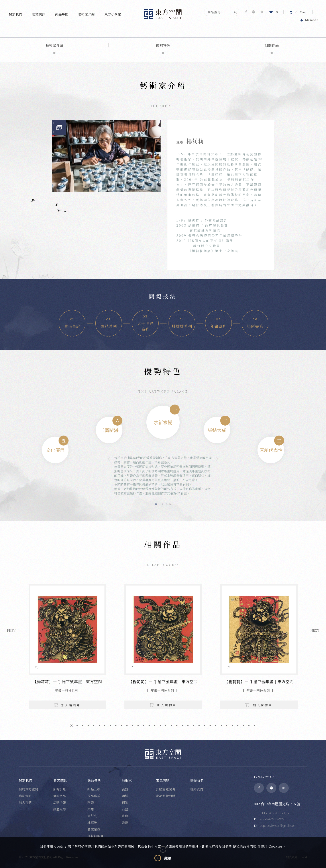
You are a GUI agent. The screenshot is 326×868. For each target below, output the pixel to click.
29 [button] (227, 725)
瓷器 (125, 789)
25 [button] (205, 725)
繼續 (168, 858)
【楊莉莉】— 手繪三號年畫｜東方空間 (67, 681)
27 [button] (216, 725)
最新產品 (60, 796)
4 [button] (88, 725)
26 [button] (210, 725)
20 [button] (177, 725)
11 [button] (127, 725)
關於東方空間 (28, 789)
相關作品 (272, 45)
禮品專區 (94, 796)
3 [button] (83, 725)
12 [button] (133, 725)
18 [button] (166, 725)
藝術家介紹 (86, 14)
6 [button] (99, 725)
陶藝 (125, 796)
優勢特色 (163, 45)
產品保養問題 (166, 796)
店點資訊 (25, 796)
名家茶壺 (94, 829)
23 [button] (193, 725)
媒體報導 (60, 809)
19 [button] (171, 725)
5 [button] (94, 725)
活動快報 (60, 802)
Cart (298, 12)
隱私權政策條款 (245, 846)
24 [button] (199, 725)
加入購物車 (67, 705)
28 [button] (221, 725)
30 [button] (232, 725)
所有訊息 (60, 789)
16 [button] (155, 725)
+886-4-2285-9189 (275, 813)
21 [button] (182, 725)
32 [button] (243, 725)
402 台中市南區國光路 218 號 (277, 804)
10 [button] (121, 725)
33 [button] (249, 725)
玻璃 (125, 816)
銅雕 (91, 809)
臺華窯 (92, 816)
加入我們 (25, 802)
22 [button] (188, 725)
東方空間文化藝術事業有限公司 (163, 14)
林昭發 (92, 823)
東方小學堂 (113, 14)
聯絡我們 (197, 789)
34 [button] (254, 725)
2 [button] (77, 725)
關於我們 (16, 14)
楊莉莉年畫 (95, 836)
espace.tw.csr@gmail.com (278, 825)
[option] (106, 156)
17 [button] (160, 725)
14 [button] (144, 725)
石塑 (125, 809)
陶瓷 (91, 802)
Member (309, 20)
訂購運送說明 (166, 789)
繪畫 (125, 822)
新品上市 (94, 789)
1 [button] (72, 725)
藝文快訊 (39, 14)
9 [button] (116, 725)
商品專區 (62, 14)
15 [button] (149, 725)
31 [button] (238, 725)
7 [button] (105, 725)
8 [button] (110, 725)
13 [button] (138, 725)
